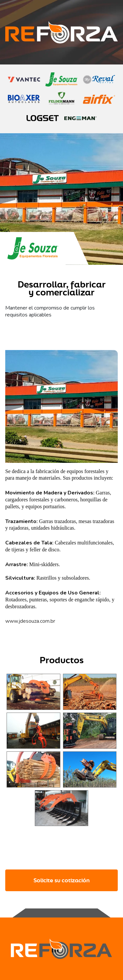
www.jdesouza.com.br (30, 621)
